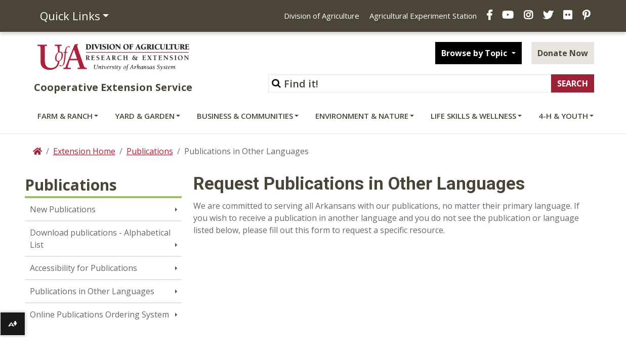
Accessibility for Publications (84, 268)
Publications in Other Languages (92, 291)
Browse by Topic (475, 53)
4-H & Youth (563, 116)
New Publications (63, 209)
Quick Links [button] (70, 16)
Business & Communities (245, 116)
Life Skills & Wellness (473, 116)
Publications (150, 151)
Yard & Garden (145, 116)
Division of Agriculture (322, 16)
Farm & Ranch (65, 116)
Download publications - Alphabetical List (100, 239)
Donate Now (563, 53)
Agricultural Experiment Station (423, 16)
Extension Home (84, 151)
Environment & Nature (362, 116)
